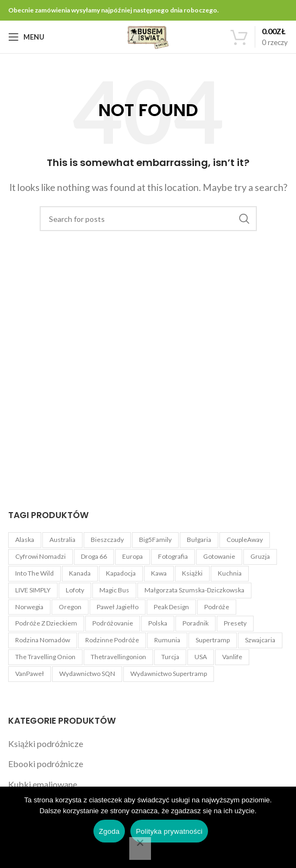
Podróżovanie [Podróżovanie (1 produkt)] (113, 623)
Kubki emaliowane (43, 784)
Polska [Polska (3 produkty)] (158, 623)
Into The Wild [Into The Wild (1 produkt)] (34, 573)
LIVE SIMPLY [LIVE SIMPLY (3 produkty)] (33, 590)
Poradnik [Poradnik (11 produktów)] (196, 623)
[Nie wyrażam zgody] (140, 848)
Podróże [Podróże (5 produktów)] (217, 607)
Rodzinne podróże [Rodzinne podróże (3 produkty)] (112, 640)
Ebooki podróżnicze (46, 764)
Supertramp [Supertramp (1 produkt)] (213, 640)
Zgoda (109, 831)
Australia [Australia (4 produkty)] (62, 540)
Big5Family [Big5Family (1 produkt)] (155, 540)
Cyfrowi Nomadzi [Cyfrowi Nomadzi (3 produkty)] (40, 556)
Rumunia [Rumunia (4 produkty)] (167, 640)
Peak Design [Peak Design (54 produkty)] (171, 607)
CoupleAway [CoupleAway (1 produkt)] (245, 540)
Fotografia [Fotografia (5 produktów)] (173, 556)
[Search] (148, 219)
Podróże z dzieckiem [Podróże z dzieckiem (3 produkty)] (46, 623)
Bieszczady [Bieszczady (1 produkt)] (107, 540)
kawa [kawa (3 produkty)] (159, 573)
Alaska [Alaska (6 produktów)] (25, 540)
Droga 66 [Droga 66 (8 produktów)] (94, 556)
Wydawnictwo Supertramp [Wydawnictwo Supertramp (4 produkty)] (169, 674)
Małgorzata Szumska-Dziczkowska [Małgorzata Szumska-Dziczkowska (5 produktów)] (194, 590)
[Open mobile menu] (26, 37)
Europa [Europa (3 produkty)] (133, 556)
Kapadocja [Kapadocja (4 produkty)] (121, 573)
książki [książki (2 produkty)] (192, 573)
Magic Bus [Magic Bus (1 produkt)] (114, 590)
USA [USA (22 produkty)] (201, 657)
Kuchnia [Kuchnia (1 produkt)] (230, 573)
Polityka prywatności (169, 831)
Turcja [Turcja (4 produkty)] (170, 657)
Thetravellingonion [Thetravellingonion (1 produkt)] (118, 657)
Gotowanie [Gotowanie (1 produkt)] (219, 556)
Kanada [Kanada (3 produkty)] (80, 573)
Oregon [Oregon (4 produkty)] (70, 607)
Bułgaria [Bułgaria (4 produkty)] (199, 540)
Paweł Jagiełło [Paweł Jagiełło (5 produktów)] (118, 607)
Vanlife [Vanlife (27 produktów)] (232, 657)
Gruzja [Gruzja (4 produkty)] (260, 556)
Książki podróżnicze (46, 743)
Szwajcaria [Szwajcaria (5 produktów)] (260, 640)
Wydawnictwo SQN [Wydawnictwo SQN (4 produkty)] (87, 674)
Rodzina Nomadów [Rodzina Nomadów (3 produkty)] (43, 640)
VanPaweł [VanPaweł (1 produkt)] (30, 674)
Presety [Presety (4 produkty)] (235, 623)
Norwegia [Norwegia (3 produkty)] (29, 607)
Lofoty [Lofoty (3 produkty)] (75, 590)
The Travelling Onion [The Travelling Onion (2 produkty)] (45, 657)
